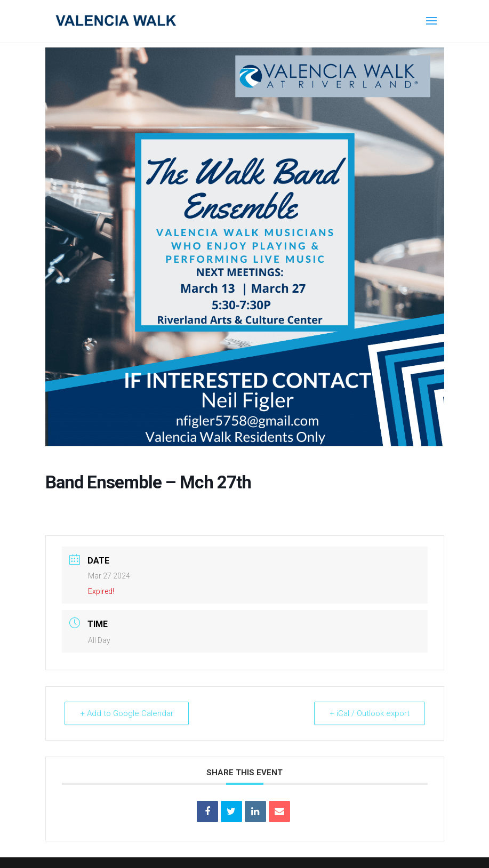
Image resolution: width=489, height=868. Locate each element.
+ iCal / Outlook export (370, 713)
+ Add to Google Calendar (127, 713)
